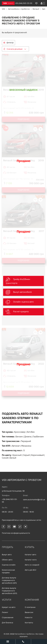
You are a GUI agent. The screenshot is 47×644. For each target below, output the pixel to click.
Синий (5, 458)
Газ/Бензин (38, 437)
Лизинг (5, 612)
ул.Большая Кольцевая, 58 (13, 491)
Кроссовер (20, 432)
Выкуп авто (7, 555)
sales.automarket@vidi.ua (34, 500)
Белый (13, 458)
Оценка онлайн (9, 565)
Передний (26, 441)
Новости (29, 617)
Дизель (28, 437)
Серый (26, 455)
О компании (30, 607)
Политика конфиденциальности (16, 533)
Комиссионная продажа (8, 571)
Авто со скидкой (32, 565)
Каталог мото (31, 560)
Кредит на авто (9, 607)
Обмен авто (7, 560)
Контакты (29, 623)
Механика (26, 446)
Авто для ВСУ (31, 570)
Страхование (8, 617)
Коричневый (37, 455)
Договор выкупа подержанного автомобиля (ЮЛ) (9, 591)
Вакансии (29, 612)
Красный (17, 455)
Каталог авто (31, 555)
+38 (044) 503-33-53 (10, 501)
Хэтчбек (31, 432)
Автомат (16, 446)
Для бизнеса (7, 623)
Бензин (19, 437)
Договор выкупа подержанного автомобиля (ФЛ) (9, 580)
